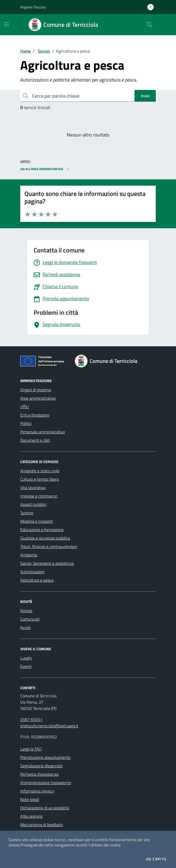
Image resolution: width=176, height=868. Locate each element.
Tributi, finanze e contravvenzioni (49, 546)
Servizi (44, 51)
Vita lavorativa (33, 488)
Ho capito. (157, 859)
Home (25, 51)
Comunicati (30, 619)
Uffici (25, 407)
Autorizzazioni (32, 572)
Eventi (26, 666)
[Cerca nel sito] (149, 25)
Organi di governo (36, 390)
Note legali (30, 799)
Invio (145, 96)
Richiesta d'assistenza (39, 774)
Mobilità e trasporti (37, 521)
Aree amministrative (38, 398)
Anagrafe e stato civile (40, 471)
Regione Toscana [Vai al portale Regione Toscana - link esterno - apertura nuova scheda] (33, 7)
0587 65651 (31, 719)
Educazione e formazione (42, 530)
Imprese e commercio (39, 496)
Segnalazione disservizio (41, 766)
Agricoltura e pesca (37, 580)
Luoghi (26, 658)
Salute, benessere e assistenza (47, 563)
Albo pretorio (31, 816)
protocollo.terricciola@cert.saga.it (49, 726)
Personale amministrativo (43, 432)
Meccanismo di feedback (42, 825)
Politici (26, 423)
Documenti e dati (35, 440)
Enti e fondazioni (35, 415)
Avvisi (25, 627)
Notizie (26, 611)
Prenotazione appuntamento (45, 757)
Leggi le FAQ (31, 749)
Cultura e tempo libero (40, 479)
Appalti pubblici (33, 504)
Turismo (27, 513)
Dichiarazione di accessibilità (45, 808)
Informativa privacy (37, 791)
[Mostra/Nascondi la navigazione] (6, 24)
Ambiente (29, 555)
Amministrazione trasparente (46, 783)
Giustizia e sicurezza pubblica (45, 538)
